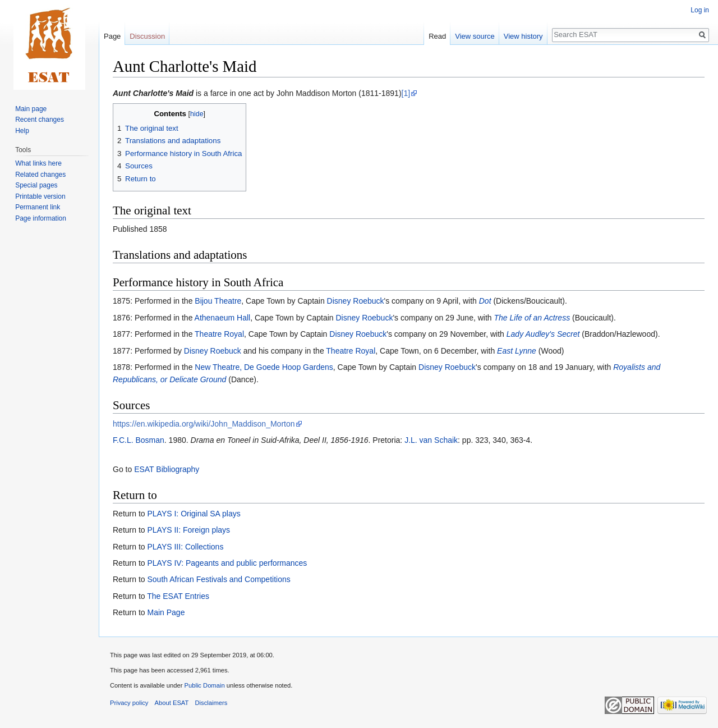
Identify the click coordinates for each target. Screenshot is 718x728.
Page (112, 36)
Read (437, 36)
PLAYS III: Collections (185, 547)
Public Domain (204, 685)
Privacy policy (129, 703)
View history (523, 36)
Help (22, 131)
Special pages (36, 185)
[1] (406, 93)
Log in (700, 10)
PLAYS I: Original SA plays (194, 514)
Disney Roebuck (356, 301)
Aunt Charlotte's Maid (153, 93)
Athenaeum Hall (223, 318)
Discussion (147, 36)
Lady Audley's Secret (543, 334)
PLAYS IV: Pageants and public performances (227, 563)
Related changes (40, 175)
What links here (38, 163)
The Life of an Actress (532, 318)
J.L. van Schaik (431, 440)
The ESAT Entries (178, 596)
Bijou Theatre (218, 301)
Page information (41, 218)
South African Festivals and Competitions (218, 579)
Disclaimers (211, 703)
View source (475, 36)
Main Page (166, 612)
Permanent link (38, 207)
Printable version (40, 196)
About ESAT (172, 703)
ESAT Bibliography (167, 469)
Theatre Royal (219, 334)
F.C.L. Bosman (139, 440)
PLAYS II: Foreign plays (188, 530)
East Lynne (517, 351)
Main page (31, 109)
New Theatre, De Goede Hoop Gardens (264, 367)
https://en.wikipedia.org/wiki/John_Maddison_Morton (204, 424)
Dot (485, 301)
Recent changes (40, 120)
